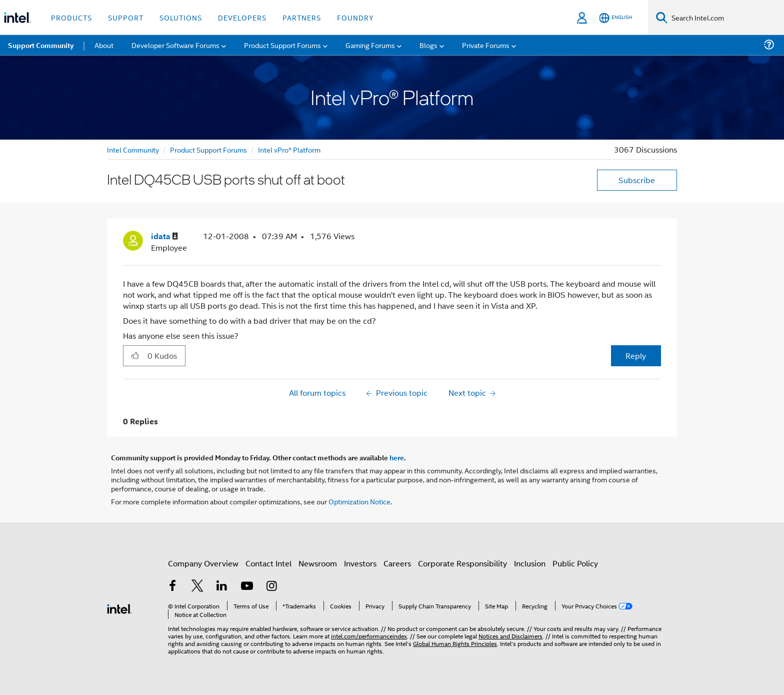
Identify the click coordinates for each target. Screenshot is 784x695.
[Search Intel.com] (726, 18)
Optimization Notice (359, 501)
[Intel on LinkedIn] (222, 587)
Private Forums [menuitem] (486, 45)
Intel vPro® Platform (289, 149)
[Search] (662, 17)
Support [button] (126, 17)
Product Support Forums (208, 149)
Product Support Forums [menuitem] (282, 45)
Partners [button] (302, 17)
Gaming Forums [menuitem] (370, 45)
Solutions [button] (181, 17)
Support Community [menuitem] (41, 45)
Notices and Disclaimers (510, 636)
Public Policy (575, 563)
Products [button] (71, 17)
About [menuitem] (104, 45)
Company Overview (203, 563)
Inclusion (530, 563)
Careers (397, 563)
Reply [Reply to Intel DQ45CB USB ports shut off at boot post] (636, 356)
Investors (360, 563)
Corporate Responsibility (462, 563)
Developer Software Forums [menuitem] (175, 45)
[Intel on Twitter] (197, 587)
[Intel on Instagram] (271, 587)
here (397, 457)
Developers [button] (242, 17)
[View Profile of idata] (164, 236)
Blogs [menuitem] (428, 45)
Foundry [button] (355, 17)
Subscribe (637, 180)
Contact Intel (268, 563)
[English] (615, 18)
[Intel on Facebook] (172, 587)
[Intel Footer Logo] (119, 608)
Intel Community (133, 149)
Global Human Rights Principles (455, 643)
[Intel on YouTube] (247, 587)
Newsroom (318, 563)
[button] (135, 355)
